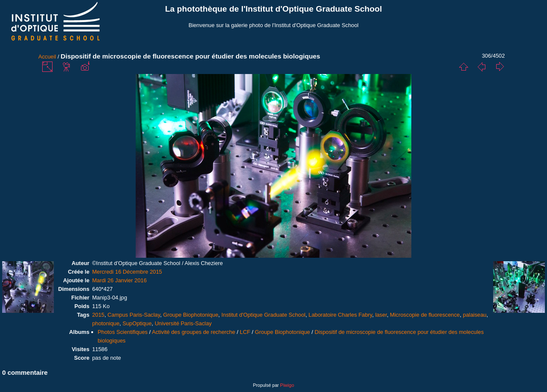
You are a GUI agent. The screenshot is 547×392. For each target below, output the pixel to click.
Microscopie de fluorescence (425, 315)
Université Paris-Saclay (183, 323)
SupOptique (137, 323)
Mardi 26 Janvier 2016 (120, 280)
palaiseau (475, 315)
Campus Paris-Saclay (134, 315)
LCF (245, 332)
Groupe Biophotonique (191, 315)
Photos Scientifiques (123, 332)
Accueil (47, 57)
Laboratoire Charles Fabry (340, 315)
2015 (98, 315)
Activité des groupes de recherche (194, 332)
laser (381, 315)
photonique (106, 323)
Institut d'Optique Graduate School (263, 315)
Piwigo (287, 385)
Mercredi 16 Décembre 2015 (127, 272)
